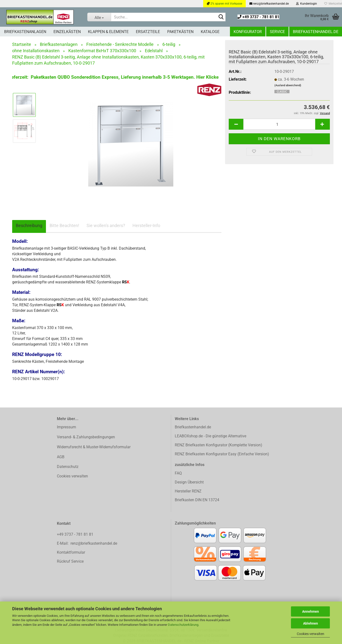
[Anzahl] (279, 124)
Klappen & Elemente (108, 32)
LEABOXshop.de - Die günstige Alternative (210, 436)
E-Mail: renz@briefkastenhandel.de (87, 543)
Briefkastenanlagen (25, 32)
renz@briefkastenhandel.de (269, 4)
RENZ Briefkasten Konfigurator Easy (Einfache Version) (222, 454)
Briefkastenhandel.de (316, 32)
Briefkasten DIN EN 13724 (197, 500)
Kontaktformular (71, 552)
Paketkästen (180, 32)
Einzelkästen (67, 32)
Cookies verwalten (311, 634)
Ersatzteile (148, 32)
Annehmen (311, 611)
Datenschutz (68, 467)
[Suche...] (99, 17)
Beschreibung (29, 225)
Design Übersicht (189, 482)
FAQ (178, 473)
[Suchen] (221, 17)
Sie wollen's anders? (106, 225)
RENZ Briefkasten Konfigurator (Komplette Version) (219, 445)
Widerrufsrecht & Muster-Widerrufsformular (94, 447)
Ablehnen (311, 623)
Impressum (66, 427)
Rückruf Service (70, 561)
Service (277, 32)
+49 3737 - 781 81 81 (258, 17)
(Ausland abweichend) (288, 85)
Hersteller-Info (146, 225)
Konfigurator (248, 32)
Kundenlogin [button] (307, 4)
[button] (236, 124)
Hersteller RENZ (188, 491)
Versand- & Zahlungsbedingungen (86, 437)
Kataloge (210, 32)
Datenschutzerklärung (183, 625)
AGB (61, 457)
